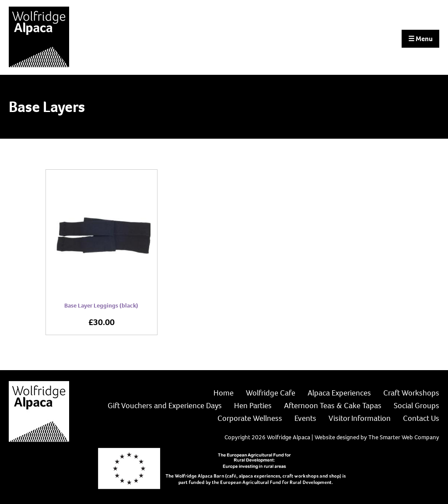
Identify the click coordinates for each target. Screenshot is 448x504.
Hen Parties (253, 406)
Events (305, 418)
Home (224, 393)
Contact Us (421, 418)
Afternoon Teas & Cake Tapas (333, 406)
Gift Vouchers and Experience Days (165, 406)
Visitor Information (360, 418)
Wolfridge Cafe (271, 393)
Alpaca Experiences (339, 393)
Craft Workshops (411, 393)
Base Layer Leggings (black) (101, 306)
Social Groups (416, 406)
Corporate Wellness (250, 418)
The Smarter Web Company (404, 437)
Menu (420, 39)
